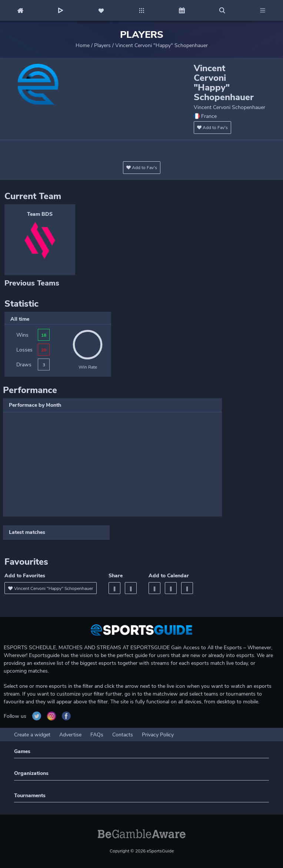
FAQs (97, 735)
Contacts (123, 735)
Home (83, 45)
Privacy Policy (158, 735)
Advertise (70, 735)
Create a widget (32, 735)
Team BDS (40, 214)
